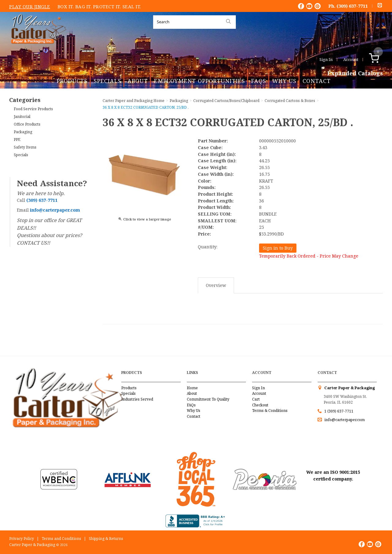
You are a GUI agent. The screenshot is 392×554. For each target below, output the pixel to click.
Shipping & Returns (106, 539)
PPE (17, 139)
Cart (256, 399)
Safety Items (25, 147)
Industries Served (137, 399)
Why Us (284, 81)
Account (351, 59)
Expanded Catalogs (355, 73)
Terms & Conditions (270, 411)
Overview (216, 285)
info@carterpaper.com (344, 420)
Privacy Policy (22, 539)
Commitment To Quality (208, 399)
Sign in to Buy (278, 248)
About (138, 81)
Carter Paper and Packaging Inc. (37, 49)
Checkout (260, 405)
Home (192, 388)
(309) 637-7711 (352, 6)
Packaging (23, 132)
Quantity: (208, 247)
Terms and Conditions (61, 539)
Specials (107, 81)
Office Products (27, 124)
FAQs (259, 81)
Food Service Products (33, 109)
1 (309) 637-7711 (339, 411)
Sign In (326, 59)
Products (72, 81)
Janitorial (22, 117)
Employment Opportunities (200, 81)
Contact (317, 81)
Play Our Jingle (30, 6)
